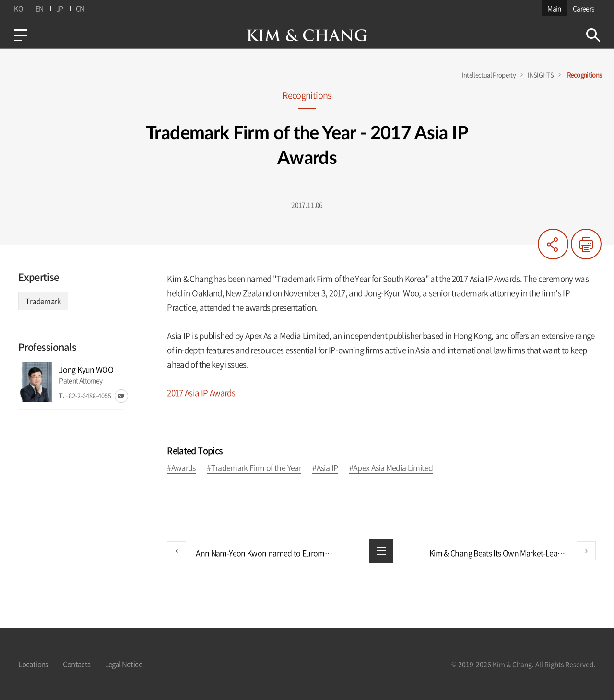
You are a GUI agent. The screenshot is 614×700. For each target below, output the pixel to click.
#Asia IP (325, 468)
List (381, 551)
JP (59, 8)
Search (595, 35)
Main (556, 8)
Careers (585, 8)
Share (553, 244)
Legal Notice (124, 664)
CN (80, 8)
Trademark (43, 301)
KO (17, 8)
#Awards (181, 468)
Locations (33, 664)
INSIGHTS (541, 75)
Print (586, 244)
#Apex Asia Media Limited (391, 468)
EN (38, 8)
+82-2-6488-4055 (88, 395)
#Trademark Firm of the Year (254, 468)
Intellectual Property (489, 75)
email (121, 396)
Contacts (77, 664)
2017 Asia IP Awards (201, 392)
